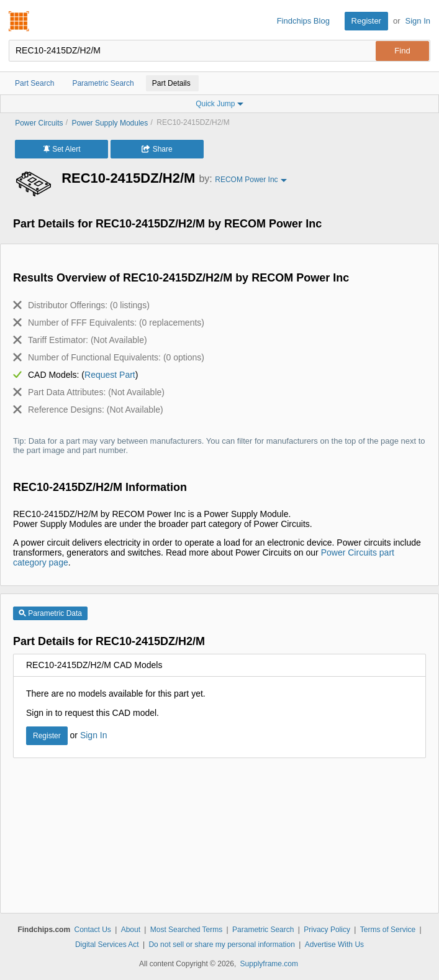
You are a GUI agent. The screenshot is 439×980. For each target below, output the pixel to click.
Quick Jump (219, 104)
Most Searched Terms (187, 930)
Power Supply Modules (110, 123)
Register (366, 21)
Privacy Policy (327, 930)
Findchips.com (19, 21)
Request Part (110, 375)
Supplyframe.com (269, 964)
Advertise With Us (334, 945)
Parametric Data (50, 613)
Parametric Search (263, 930)
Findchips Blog (303, 21)
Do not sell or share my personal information (221, 945)
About (131, 930)
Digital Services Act (107, 945)
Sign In (418, 21)
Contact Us (92, 930)
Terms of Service (388, 930)
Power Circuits (39, 123)
